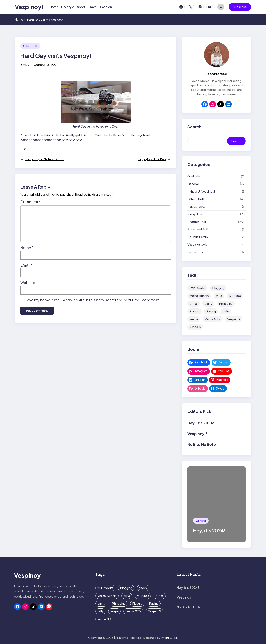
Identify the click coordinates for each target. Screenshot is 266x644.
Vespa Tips (195, 252)
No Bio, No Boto (202, 444)
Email (26, 265)
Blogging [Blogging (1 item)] (218, 288)
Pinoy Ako (195, 214)
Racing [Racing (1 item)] (211, 311)
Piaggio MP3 (196, 207)
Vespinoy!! (197, 434)
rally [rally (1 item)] (226, 311)
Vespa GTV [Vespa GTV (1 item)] (213, 319)
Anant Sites (169, 638)
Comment (31, 202)
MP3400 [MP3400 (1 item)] (235, 296)
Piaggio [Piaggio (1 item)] (195, 311)
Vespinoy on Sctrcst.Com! (45, 159)
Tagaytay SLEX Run (152, 159)
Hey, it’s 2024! (201, 423)
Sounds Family (198, 237)
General (193, 184)
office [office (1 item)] (194, 304)
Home (20, 19)
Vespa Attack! (197, 245)
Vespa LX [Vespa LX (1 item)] (234, 319)
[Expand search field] (221, 7)
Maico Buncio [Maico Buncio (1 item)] (199, 296)
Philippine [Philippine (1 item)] (226, 304)
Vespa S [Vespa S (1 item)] (195, 327)
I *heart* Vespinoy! (201, 192)
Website (28, 282)
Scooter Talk (197, 222)
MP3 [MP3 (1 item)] (219, 296)
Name (27, 248)
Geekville (194, 176)
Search (236, 141)
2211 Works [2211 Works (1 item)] (197, 288)
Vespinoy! (29, 7)
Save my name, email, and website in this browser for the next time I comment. (93, 300)
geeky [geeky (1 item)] (143, 588)
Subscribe (240, 7)
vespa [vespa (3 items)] (194, 319)
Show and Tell (198, 229)
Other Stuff (30, 46)
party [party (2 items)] (208, 304)
